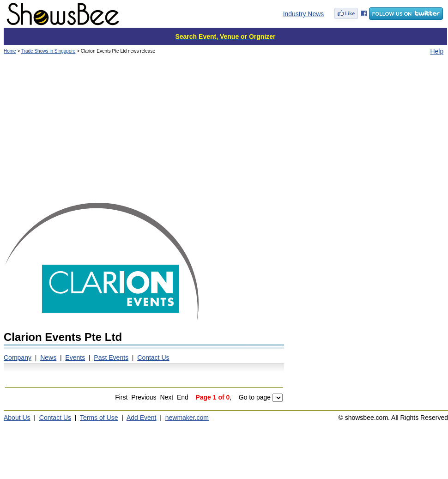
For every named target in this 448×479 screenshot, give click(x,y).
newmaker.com (187, 418)
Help (437, 51)
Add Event (142, 418)
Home (10, 51)
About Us (17, 418)
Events (75, 358)
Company (18, 358)
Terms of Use (99, 418)
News (48, 358)
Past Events (111, 358)
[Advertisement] (225, 132)
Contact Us (153, 358)
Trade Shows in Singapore (48, 51)
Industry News (304, 14)
